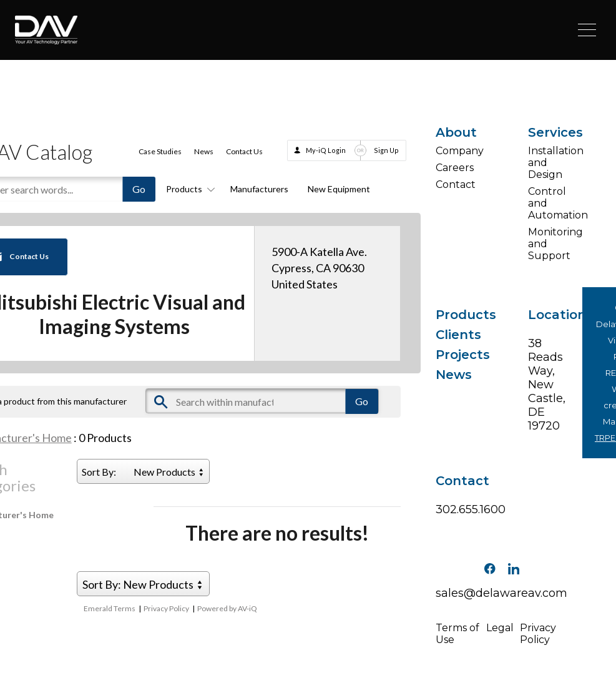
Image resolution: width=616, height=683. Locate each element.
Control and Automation (548, 203)
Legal (500, 628)
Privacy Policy (166, 608)
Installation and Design (548, 163)
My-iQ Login (326, 150)
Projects (455, 355)
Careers (455, 168)
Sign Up (386, 150)
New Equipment (339, 189)
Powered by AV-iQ (227, 608)
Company (455, 151)
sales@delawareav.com (501, 593)
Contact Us (244, 151)
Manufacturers (259, 189)
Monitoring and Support (548, 244)
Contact (455, 184)
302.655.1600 (455, 509)
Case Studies (160, 151)
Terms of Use (457, 634)
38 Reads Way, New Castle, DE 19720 (547, 385)
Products (188, 189)
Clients (455, 335)
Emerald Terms (110, 608)
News (204, 151)
